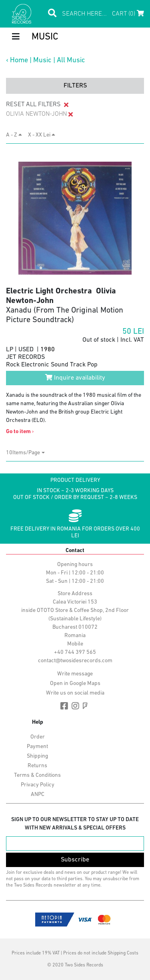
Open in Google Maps (75, 684)
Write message (75, 674)
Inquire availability (75, 378)
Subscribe (75, 860)
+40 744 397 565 (75, 652)
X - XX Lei (42, 135)
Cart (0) (128, 14)
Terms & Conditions (37, 775)
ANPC (38, 795)
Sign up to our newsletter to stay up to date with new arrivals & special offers (75, 824)
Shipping (37, 756)
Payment (37, 747)
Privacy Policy (38, 785)
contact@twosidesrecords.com (75, 661)
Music (42, 60)
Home (19, 60)
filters (75, 86)
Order (38, 737)
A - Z (14, 135)
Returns (37, 766)
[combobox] (25, 453)
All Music (71, 60)
